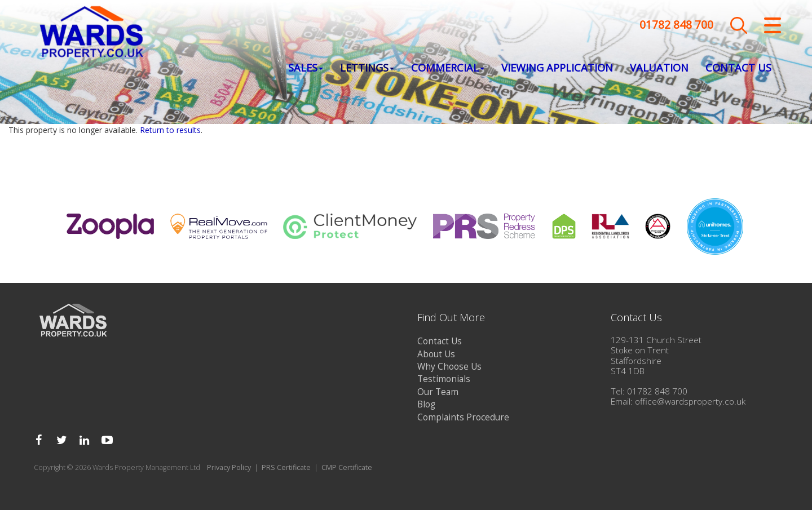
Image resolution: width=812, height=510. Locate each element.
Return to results (170, 130)
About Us (436, 354)
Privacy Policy (229, 467)
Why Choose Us (449, 367)
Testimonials (444, 379)
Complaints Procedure (463, 417)
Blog (426, 404)
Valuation (659, 68)
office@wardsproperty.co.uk (690, 402)
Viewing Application (557, 68)
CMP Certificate (347, 467)
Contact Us (738, 68)
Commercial (448, 68)
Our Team (438, 392)
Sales (306, 68)
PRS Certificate (286, 467)
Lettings (367, 68)
